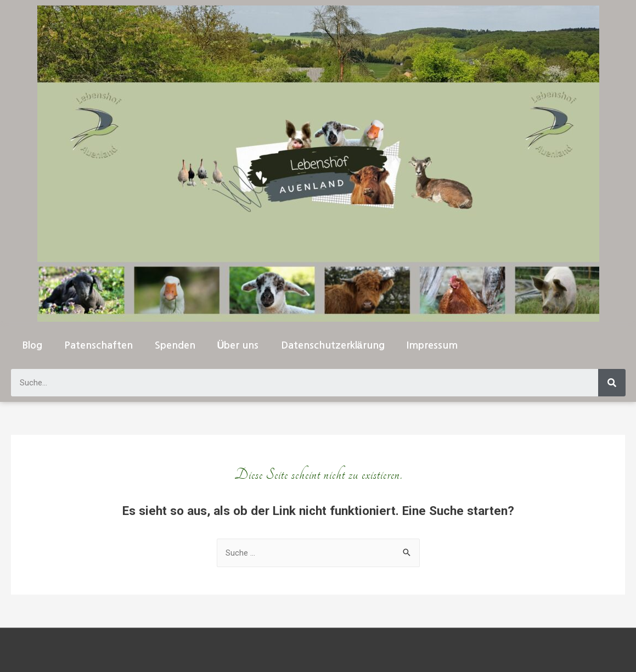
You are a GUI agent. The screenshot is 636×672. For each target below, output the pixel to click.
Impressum (432, 345)
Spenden (175, 345)
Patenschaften (99, 345)
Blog (32, 345)
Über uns (238, 345)
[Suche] (612, 383)
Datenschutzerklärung (333, 345)
